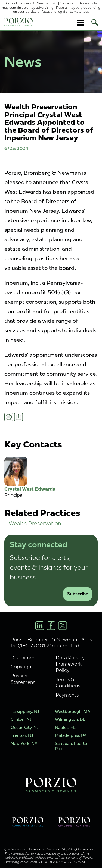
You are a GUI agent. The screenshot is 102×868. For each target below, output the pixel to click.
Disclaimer (23, 658)
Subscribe (78, 594)
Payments (67, 695)
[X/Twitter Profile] (63, 626)
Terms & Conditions (68, 682)
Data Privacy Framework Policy (70, 664)
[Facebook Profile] (51, 626)
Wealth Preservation (35, 523)
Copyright (22, 667)
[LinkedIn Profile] (40, 626)
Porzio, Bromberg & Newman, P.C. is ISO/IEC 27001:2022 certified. (51, 643)
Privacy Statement (23, 679)
